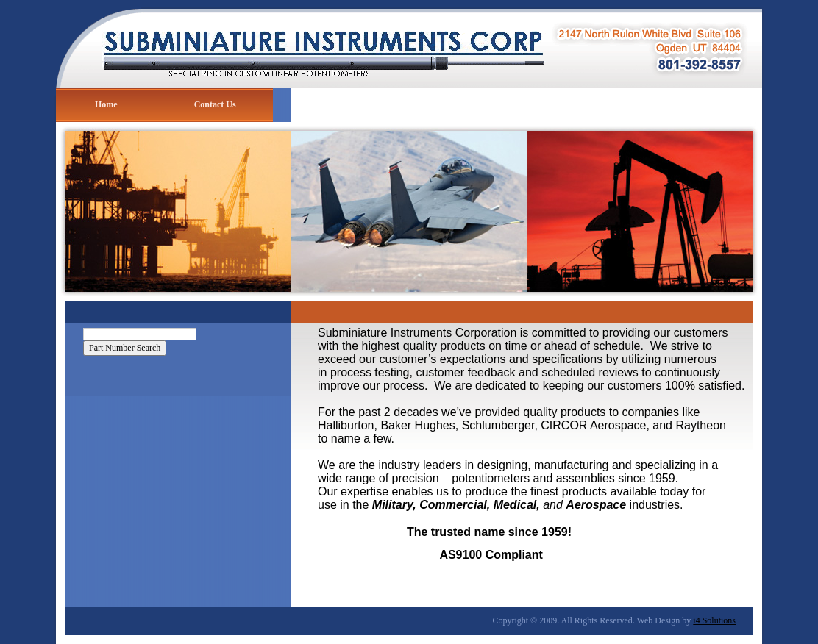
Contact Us (215, 104)
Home (106, 104)
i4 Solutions (714, 620)
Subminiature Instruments (409, 44)
